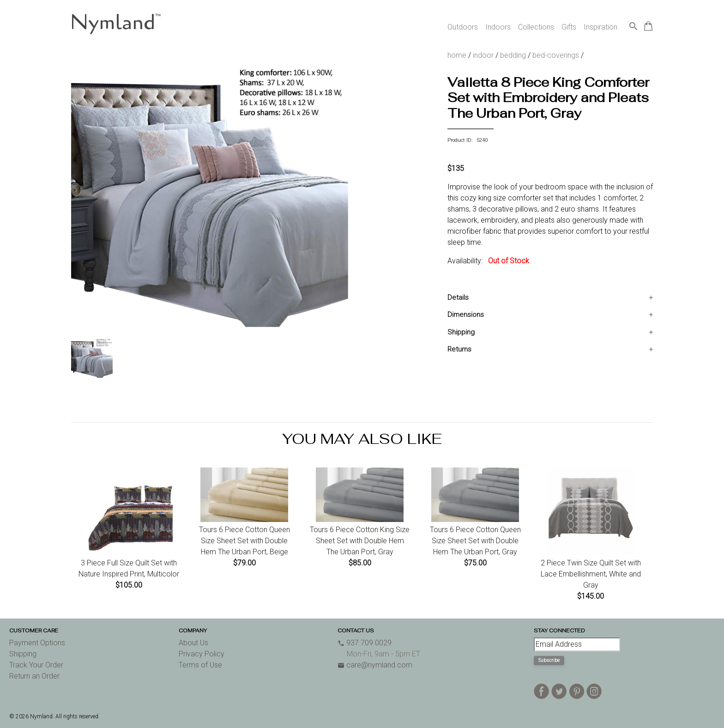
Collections (536, 27)
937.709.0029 (365, 643)
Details (458, 297)
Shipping (461, 332)
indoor (483, 55)
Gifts (569, 27)
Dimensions (466, 315)
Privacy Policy (202, 654)
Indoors (498, 27)
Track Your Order (36, 665)
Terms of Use (200, 665)
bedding (513, 55)
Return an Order (34, 676)
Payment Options (37, 643)
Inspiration (600, 27)
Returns (459, 349)
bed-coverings (556, 55)
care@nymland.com (375, 665)
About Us (193, 643)
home (457, 55)
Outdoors (463, 27)
